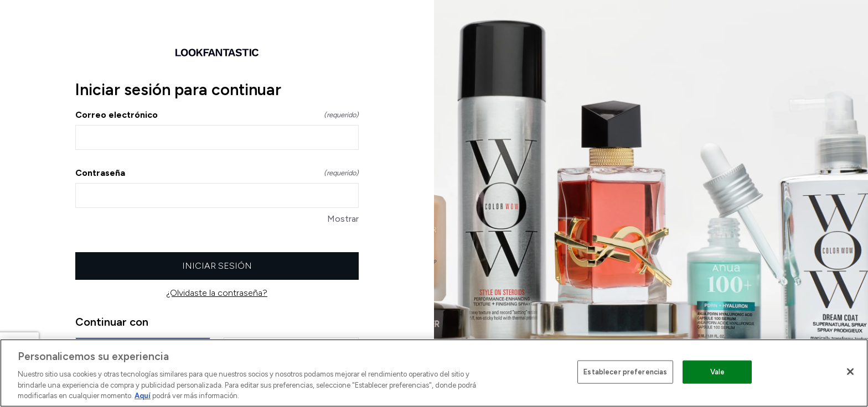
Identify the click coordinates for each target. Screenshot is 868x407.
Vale (718, 372)
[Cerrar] (850, 372)
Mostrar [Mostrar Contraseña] (343, 219)
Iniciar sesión (217, 266)
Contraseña (217, 173)
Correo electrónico (217, 115)
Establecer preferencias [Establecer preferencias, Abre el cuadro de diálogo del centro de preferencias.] (625, 372)
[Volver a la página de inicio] (217, 53)
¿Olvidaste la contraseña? (217, 293)
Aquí (143, 396)
